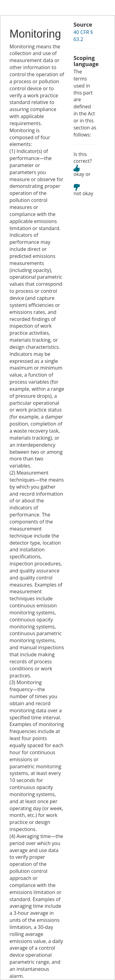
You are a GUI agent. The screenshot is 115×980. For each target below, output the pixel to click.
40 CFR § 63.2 (83, 36)
